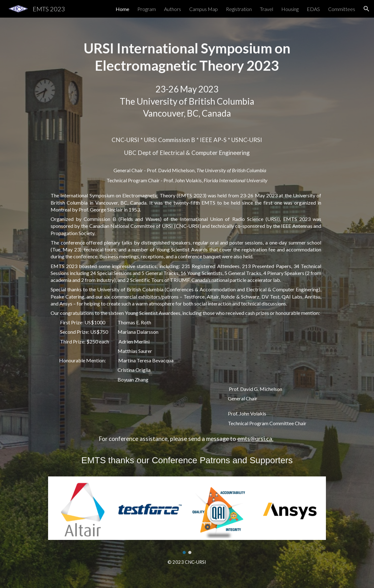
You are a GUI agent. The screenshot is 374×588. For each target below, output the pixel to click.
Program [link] (147, 9)
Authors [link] (173, 9)
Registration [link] (239, 9)
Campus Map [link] (203, 9)
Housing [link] (290, 9)
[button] (366, 9)
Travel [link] (267, 9)
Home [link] (122, 9)
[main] (187, 57)
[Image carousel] (187, 515)
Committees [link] (342, 9)
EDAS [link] (313, 9)
